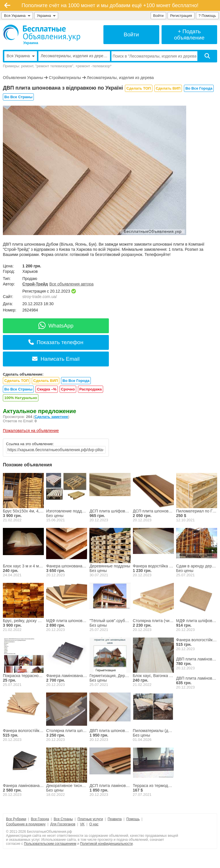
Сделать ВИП (168, 88)
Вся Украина (17, 16)
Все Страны (63, 819)
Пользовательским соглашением (50, 844)
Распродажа (91, 389)
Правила (115, 819)
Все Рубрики (16, 819)
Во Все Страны (18, 97)
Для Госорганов (63, 824)
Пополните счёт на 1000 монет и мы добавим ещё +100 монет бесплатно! (110, 5)
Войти (158, 16)
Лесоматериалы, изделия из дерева (120, 78)
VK (82, 824)
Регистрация (181, 16)
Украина (46, 16)
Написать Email (56, 359)
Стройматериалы (65, 78)
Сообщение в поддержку (26, 824)
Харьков (30, 271)
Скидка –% (47, 389)
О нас (94, 824)
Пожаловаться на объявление (31, 431)
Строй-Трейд (35, 284)
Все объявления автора (71, 284)
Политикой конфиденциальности (107, 844)
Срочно (68, 389)
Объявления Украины (23, 78)
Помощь (133, 819)
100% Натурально (21, 398)
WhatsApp (56, 326)
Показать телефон (56, 342)
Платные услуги (90, 819)
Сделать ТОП (139, 88)
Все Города (40, 819)
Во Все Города (199, 88)
